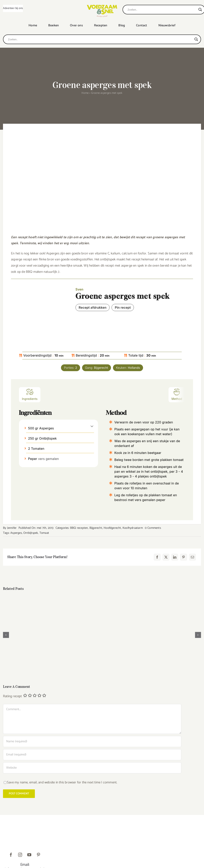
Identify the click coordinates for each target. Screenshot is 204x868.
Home (85, 93)
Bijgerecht (96, 528)
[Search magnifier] (200, 10)
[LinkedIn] (175, 557)
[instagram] (20, 855)
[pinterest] (38, 855)
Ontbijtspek (31, 533)
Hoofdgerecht (112, 528)
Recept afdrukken (93, 307)
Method (177, 394)
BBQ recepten (79, 528)
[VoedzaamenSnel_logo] (102, 6)
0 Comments (153, 528)
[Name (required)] (92, 741)
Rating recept (12, 696)
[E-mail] (192, 557)
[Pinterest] (183, 557)
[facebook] (11, 855)
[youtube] (29, 855)
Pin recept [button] (123, 307)
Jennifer (12, 528)
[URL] (92, 768)
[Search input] (162, 10)
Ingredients (30, 394)
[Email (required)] (92, 755)
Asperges (16, 533)
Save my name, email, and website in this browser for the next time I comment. (62, 782)
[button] (92, 426)
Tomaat (44, 533)
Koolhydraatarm (133, 528)
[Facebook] (157, 557)
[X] (166, 557)
